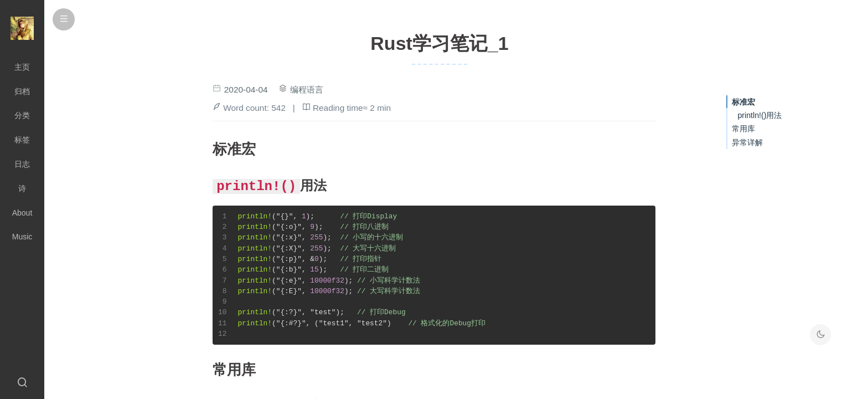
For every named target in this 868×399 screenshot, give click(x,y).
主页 (22, 67)
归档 (22, 91)
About (22, 213)
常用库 (743, 129)
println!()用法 (759, 115)
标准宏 (743, 102)
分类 (22, 115)
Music (22, 237)
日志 (22, 164)
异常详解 (747, 142)
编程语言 (307, 89)
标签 (22, 140)
